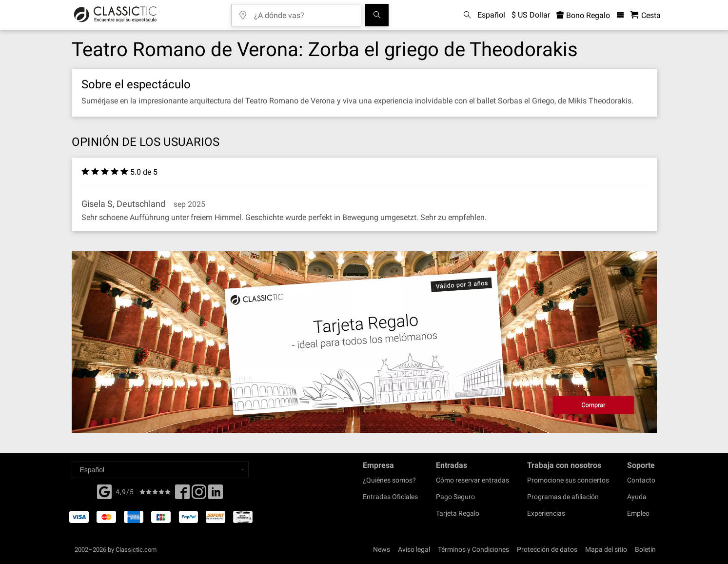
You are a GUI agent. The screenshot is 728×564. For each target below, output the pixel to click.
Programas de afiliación (563, 497)
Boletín (645, 549)
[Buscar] (377, 15)
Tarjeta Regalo (458, 513)
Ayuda (637, 497)
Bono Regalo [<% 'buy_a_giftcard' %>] (583, 15)
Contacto (641, 480)
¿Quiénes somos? (389, 480)
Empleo (638, 513)
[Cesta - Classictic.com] (646, 15)
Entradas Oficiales (390, 497)
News (382, 549)
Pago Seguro (455, 497)
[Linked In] (216, 495)
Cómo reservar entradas (472, 480)
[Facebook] (104, 491)
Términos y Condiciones (473, 549)
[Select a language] (160, 470)
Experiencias (546, 513)
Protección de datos (547, 549)
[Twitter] (199, 495)
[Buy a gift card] (364, 342)
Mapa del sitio (606, 549)
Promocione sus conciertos (568, 480)
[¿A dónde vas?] (303, 12)
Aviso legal (414, 549)
